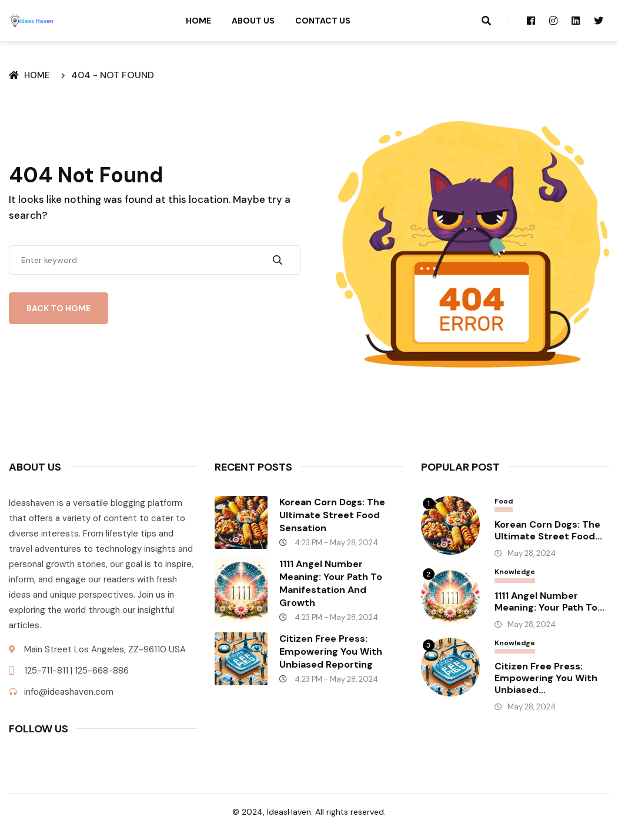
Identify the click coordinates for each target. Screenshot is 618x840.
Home (198, 21)
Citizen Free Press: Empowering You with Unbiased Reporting (331, 651)
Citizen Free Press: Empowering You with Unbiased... (546, 678)
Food (504, 501)
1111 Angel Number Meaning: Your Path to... (549, 602)
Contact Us (323, 21)
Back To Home (59, 308)
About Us (253, 21)
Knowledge (515, 572)
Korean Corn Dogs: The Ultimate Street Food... (548, 531)
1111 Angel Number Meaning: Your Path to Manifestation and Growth (331, 583)
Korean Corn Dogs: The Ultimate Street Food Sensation (332, 515)
